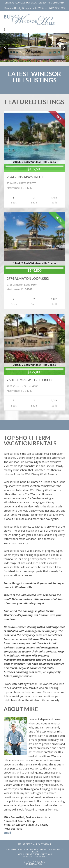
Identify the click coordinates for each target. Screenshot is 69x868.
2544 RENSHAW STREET (25, 177)
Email (7, 833)
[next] (64, 48)
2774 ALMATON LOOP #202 (28, 279)
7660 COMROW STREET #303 (29, 380)
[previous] (5, 48)
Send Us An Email (35, 864)
